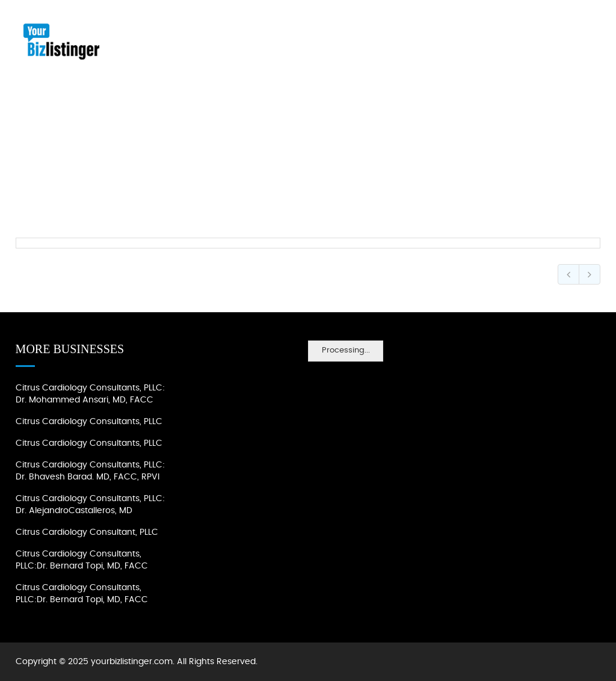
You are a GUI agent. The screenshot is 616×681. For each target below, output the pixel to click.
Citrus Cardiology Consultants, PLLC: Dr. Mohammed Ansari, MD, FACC (90, 394)
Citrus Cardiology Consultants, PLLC (89, 422)
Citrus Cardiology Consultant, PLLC (87, 532)
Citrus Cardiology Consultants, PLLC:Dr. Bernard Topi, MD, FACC (82, 560)
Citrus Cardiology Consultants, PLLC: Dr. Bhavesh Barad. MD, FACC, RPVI (90, 471)
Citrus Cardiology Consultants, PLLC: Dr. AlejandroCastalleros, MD (90, 505)
